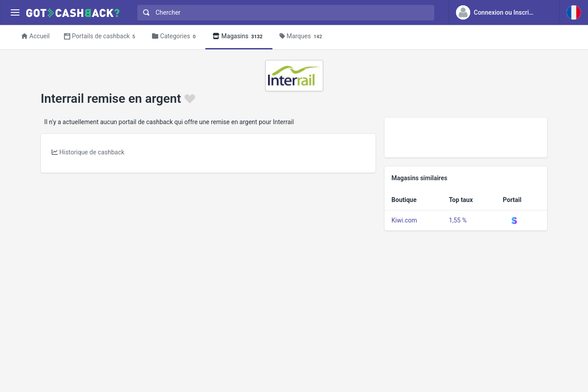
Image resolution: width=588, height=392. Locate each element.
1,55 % (458, 220)
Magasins (239, 37)
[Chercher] (289, 13)
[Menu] (15, 13)
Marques (302, 37)
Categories (175, 37)
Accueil (36, 36)
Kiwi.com (404, 220)
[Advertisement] (466, 137)
